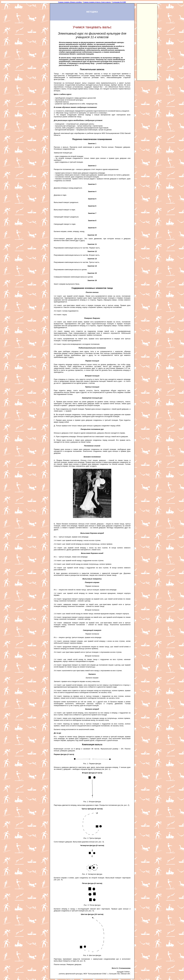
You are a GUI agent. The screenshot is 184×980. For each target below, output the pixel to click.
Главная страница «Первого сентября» (70, 2)
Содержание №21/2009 (119, 2)
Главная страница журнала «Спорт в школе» (97, 2)
